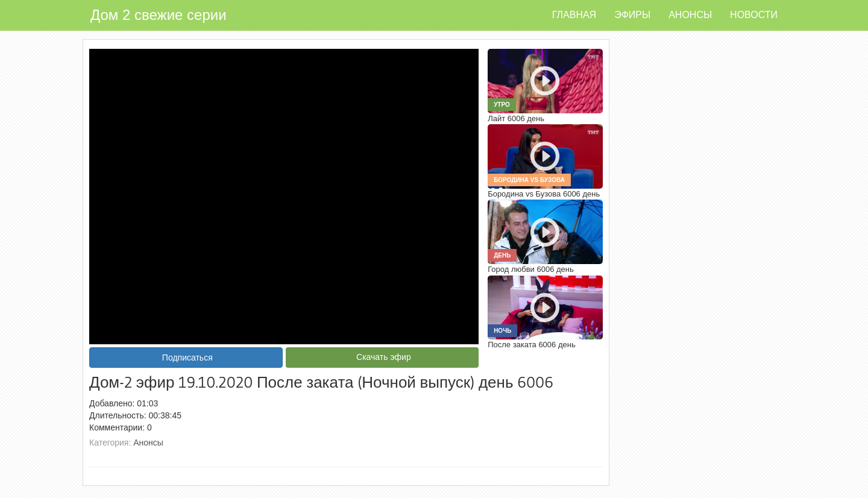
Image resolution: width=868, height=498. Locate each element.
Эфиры (632, 15)
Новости (754, 15)
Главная (574, 15)
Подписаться (187, 358)
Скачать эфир (384, 357)
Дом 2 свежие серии (159, 15)
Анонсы (690, 15)
